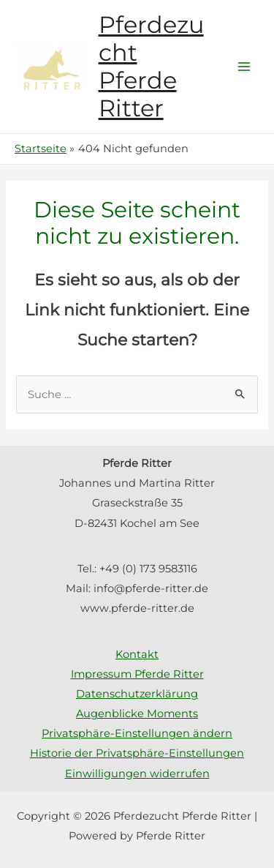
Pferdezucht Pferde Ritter (151, 67)
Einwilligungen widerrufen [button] (137, 774)
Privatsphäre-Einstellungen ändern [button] (137, 733)
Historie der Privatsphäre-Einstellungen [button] (137, 753)
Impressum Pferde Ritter (137, 674)
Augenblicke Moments (137, 714)
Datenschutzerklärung (137, 694)
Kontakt (137, 654)
